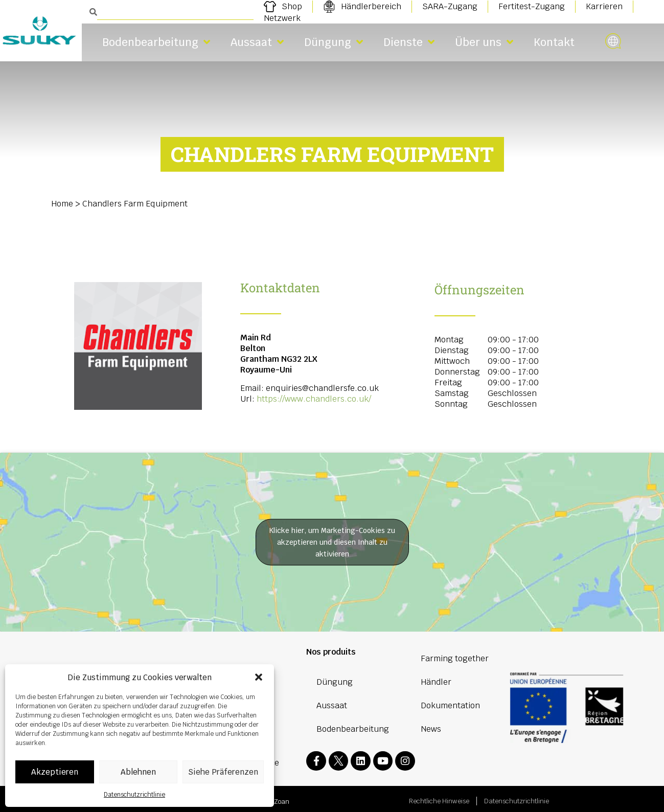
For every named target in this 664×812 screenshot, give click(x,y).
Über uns (484, 42)
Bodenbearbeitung (156, 42)
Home (62, 204)
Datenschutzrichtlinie (134, 795)
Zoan (282, 797)
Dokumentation (450, 705)
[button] (259, 677)
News (431, 729)
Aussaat (257, 42)
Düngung (334, 42)
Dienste (409, 42)
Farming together (455, 658)
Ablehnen (138, 772)
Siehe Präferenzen (223, 772)
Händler (436, 682)
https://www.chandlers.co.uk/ (314, 399)
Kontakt (554, 42)
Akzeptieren (55, 772)
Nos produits (331, 652)
